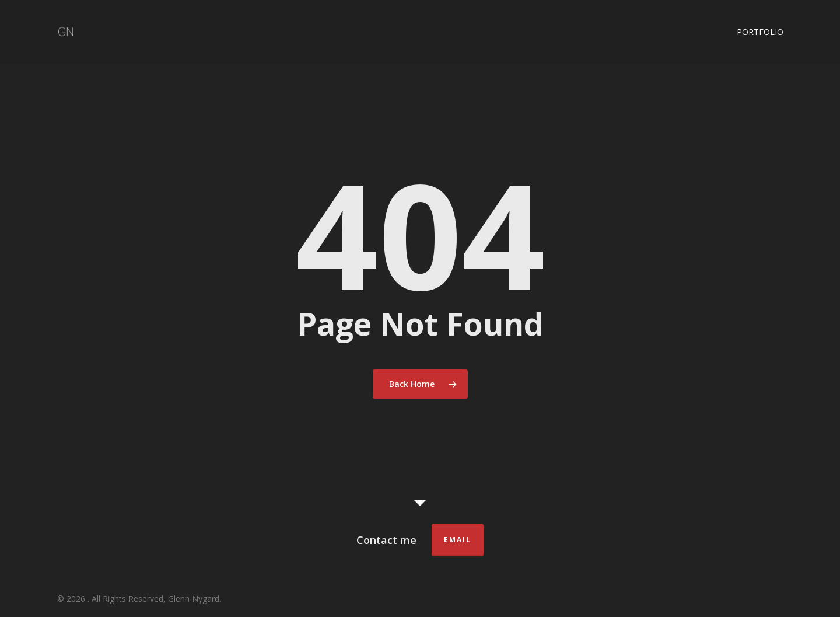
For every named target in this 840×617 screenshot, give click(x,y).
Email (458, 540)
